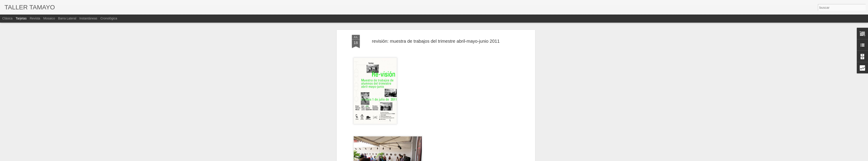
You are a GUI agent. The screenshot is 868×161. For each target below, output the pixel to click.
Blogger (466, 159)
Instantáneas (88, 18)
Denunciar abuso (481, 159)
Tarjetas (21, 18)
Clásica (7, 18)
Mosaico (49, 18)
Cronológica (109, 18)
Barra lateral (67, 18)
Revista (35, 18)
